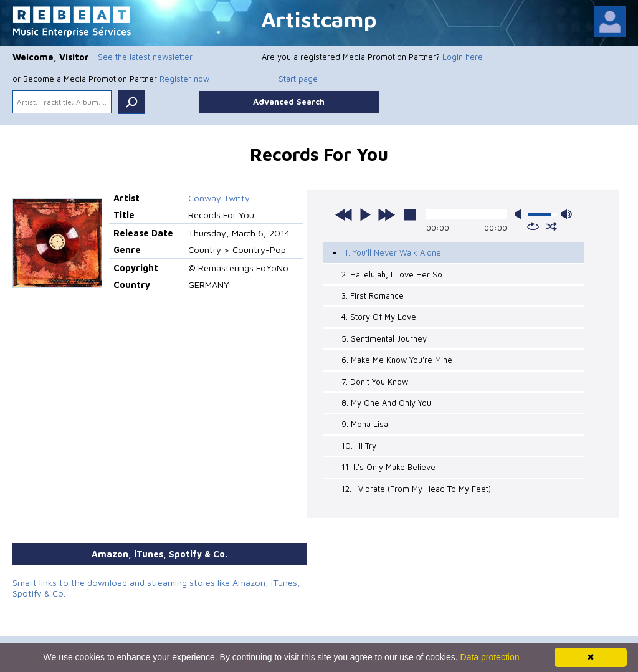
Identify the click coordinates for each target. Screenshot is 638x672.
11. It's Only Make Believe (388, 467)
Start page (298, 79)
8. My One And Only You (386, 403)
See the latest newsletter (145, 57)
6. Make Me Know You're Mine (397, 360)
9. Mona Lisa (365, 424)
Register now (184, 79)
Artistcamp (319, 19)
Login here (463, 57)
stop (410, 214)
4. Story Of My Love (379, 317)
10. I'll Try (359, 446)
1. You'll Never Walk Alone (393, 252)
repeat (533, 226)
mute (520, 214)
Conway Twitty (219, 198)
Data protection (490, 657)
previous (344, 214)
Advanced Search (289, 102)
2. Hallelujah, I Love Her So (392, 274)
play (365, 214)
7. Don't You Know (375, 382)
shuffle (552, 226)
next (386, 214)
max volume (566, 214)
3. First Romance (373, 295)
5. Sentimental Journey (384, 338)
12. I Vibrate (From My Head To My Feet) (416, 489)
